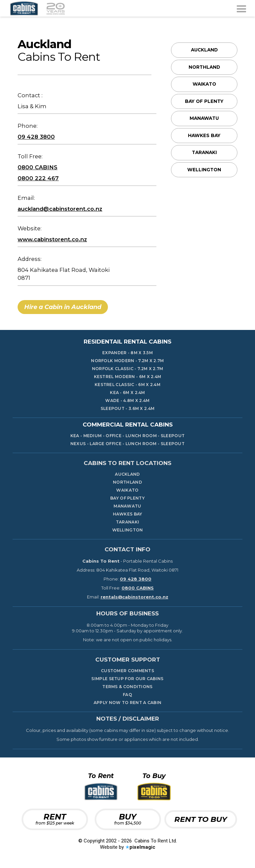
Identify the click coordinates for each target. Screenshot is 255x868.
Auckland (204, 50)
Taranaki (204, 152)
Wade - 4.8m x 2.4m (127, 401)
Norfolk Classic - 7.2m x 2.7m (128, 369)
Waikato (204, 84)
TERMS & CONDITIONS (127, 687)
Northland (204, 67)
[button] (242, 8)
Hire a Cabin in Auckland (63, 307)
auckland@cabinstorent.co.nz (60, 209)
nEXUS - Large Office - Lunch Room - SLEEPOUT (127, 444)
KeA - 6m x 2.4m (127, 393)
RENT (55, 819)
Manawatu (204, 118)
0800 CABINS (38, 167)
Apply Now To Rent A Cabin (128, 703)
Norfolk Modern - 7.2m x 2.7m (127, 361)
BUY (128, 819)
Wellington (204, 170)
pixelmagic (142, 847)
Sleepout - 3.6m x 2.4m (128, 409)
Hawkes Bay (204, 135)
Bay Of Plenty (204, 101)
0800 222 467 (38, 178)
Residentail (127, 342)
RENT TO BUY (201, 819)
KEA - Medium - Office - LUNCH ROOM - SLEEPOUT (128, 436)
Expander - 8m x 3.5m (127, 353)
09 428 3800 (36, 137)
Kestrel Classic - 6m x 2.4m (127, 385)
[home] (37, 8)
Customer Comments (127, 671)
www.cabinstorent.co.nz (52, 239)
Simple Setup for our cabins (127, 679)
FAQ (127, 695)
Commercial (128, 425)
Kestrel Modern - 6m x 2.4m (128, 377)
